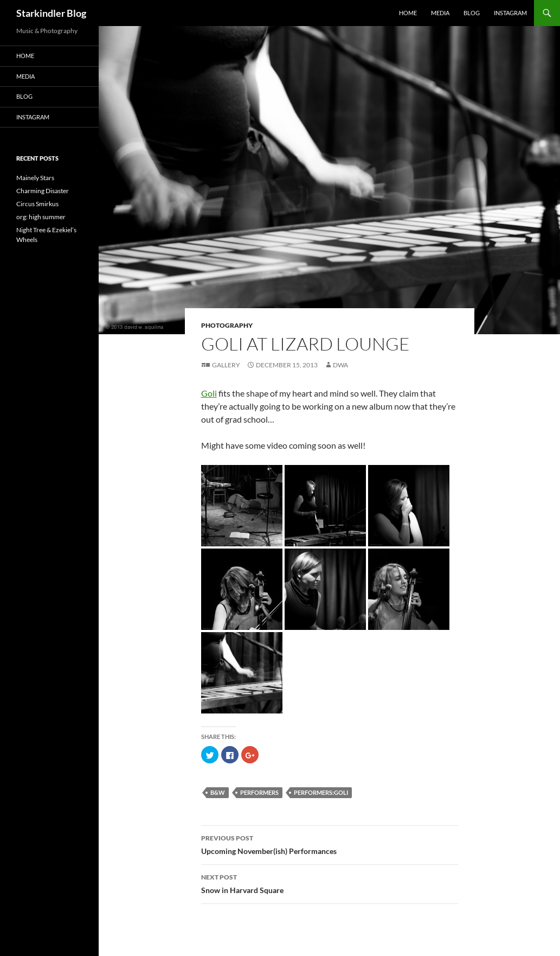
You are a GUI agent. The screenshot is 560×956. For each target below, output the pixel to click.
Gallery (226, 365)
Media (440, 13)
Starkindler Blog (51, 13)
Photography (227, 325)
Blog (472, 13)
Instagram (510, 13)
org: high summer (41, 217)
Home (408, 13)
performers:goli (321, 792)
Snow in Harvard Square (330, 883)
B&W (218, 792)
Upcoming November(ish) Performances (330, 844)
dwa (340, 365)
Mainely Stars (35, 178)
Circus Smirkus (37, 204)
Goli (209, 393)
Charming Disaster (43, 191)
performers (259, 792)
